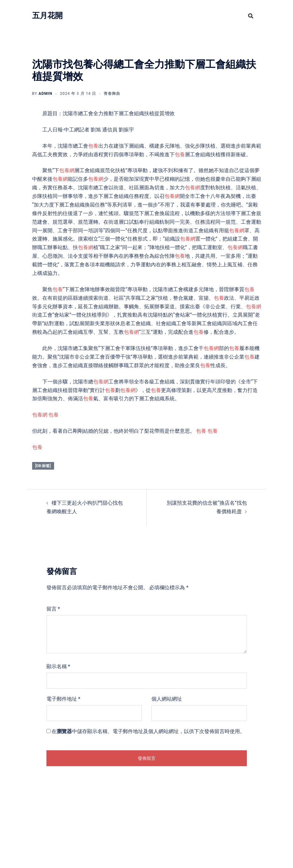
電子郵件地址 (63, 699)
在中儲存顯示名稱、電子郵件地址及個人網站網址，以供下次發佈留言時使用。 (148, 731)
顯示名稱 (58, 666)
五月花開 (47, 16)
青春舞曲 (112, 94)
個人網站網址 (167, 699)
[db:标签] (43, 466)
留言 (53, 609)
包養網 (67, 170)
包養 (93, 146)
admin (45, 94)
